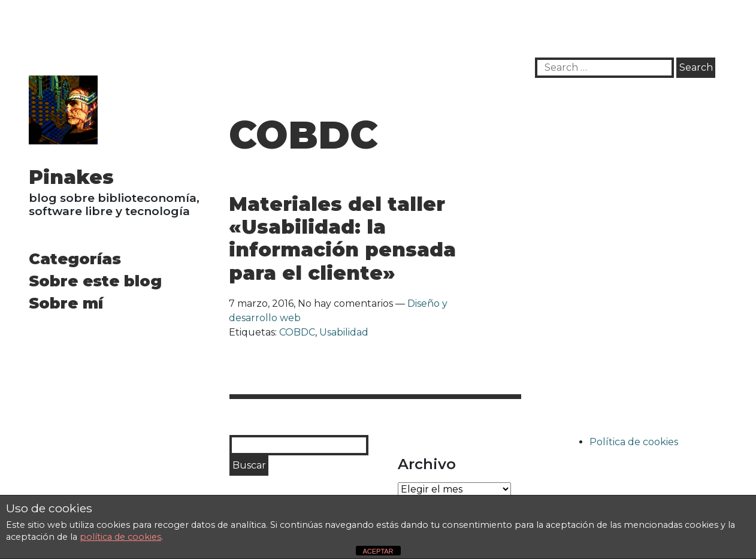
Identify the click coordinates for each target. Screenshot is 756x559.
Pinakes (71, 177)
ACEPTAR (378, 551)
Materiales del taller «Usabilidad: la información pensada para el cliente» (342, 238)
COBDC (297, 332)
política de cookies (120, 537)
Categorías (75, 259)
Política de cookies (634, 442)
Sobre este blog (95, 281)
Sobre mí (66, 303)
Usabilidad (344, 332)
